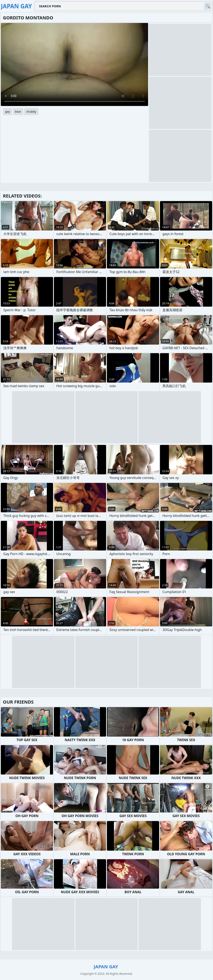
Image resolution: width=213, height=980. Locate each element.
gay (7, 111)
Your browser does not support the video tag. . (74, 64)
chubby (31, 111)
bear (18, 111)
